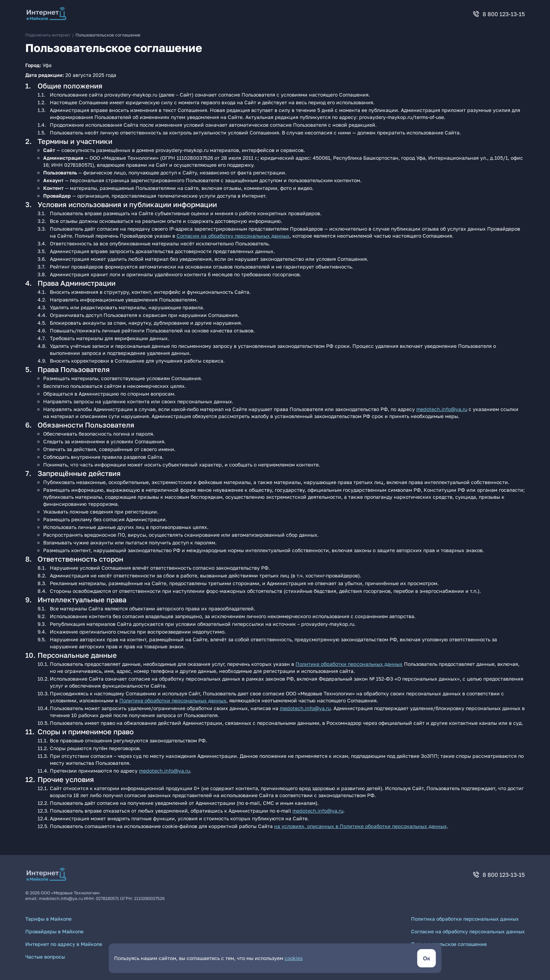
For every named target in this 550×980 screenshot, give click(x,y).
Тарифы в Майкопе (48, 919)
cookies (294, 958)
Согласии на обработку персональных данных (233, 236)
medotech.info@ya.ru (442, 409)
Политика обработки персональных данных (465, 919)
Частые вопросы (45, 957)
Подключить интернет (48, 35)
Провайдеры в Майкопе (54, 931)
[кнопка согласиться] (427, 958)
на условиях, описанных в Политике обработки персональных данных (360, 826)
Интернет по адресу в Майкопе (64, 944)
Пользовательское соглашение (449, 944)
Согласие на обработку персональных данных (468, 931)
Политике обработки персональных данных (349, 664)
